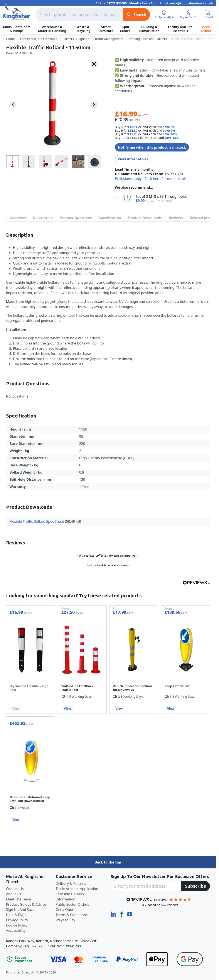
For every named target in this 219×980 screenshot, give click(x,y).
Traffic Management (109, 39)
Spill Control (126, 29)
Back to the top (108, 862)
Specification (110, 218)
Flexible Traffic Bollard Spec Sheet (37, 521)
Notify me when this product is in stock (152, 147)
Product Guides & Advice (26, 904)
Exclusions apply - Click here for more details (151, 179)
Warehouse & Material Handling (52, 29)
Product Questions (76, 218)
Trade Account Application (77, 889)
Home (10, 39)
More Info (165, 201)
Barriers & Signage (76, 39)
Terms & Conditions (72, 915)
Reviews (176, 218)
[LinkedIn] (114, 914)
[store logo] (17, 12)
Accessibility (16, 930)
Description (43, 218)
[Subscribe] (196, 886)
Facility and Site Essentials (180, 29)
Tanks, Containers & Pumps (16, 29)
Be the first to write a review (108, 565)
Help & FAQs (16, 915)
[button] (108, 565)
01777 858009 (117, 3)
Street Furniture (106, 29)
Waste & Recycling (83, 29)
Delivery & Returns (71, 883)
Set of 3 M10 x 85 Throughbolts (161, 197)
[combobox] (79, 15)
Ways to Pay (66, 920)
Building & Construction (149, 29)
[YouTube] (130, 914)
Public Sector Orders (72, 904)
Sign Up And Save (20, 910)
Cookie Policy (17, 925)
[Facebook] (122, 914)
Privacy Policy (17, 920)
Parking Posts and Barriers (148, 39)
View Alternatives (133, 159)
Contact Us (15, 889)
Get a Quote (66, 910)
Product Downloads (145, 218)
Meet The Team (19, 899)
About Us (14, 894)
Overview (18, 218)
